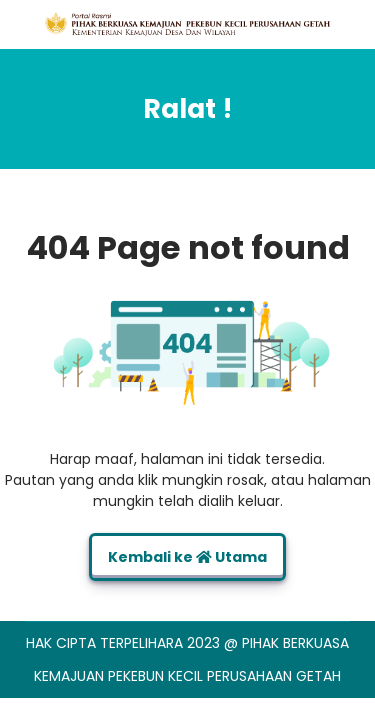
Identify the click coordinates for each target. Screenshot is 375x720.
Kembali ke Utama (187, 557)
